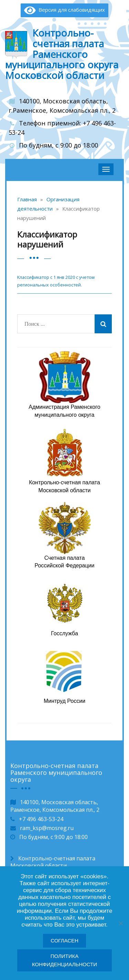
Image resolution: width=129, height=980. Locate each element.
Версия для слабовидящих (64, 10)
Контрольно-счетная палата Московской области (53, 862)
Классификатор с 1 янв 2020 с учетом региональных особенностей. (56, 281)
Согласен (64, 941)
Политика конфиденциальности (64, 960)
